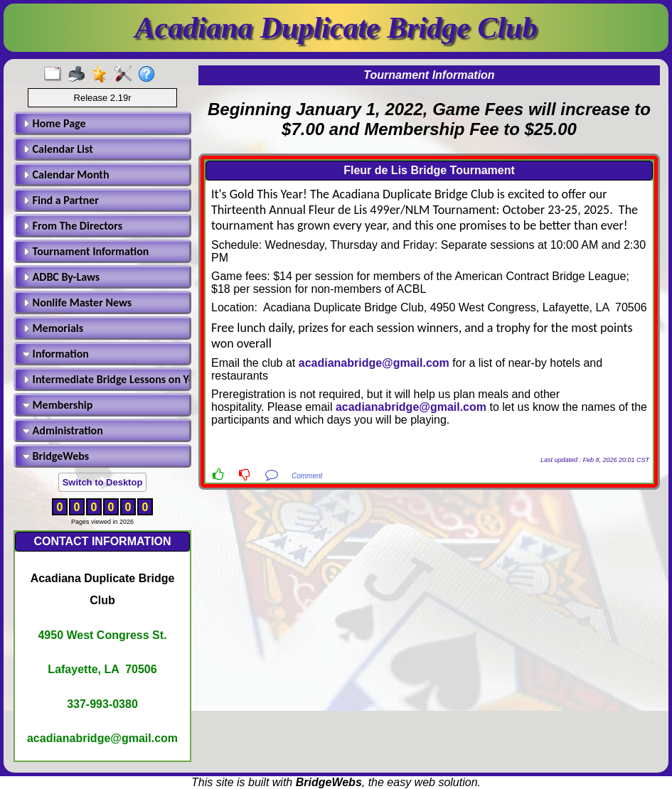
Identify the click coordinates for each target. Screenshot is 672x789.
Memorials (53, 328)
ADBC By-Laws (61, 277)
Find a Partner (61, 200)
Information (56, 354)
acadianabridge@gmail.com (374, 363)
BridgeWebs (56, 456)
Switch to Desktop (103, 482)
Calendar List (58, 149)
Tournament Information (86, 251)
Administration (63, 430)
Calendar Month (66, 175)
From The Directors (73, 226)
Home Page (54, 123)
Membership (58, 405)
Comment (307, 476)
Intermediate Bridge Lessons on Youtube (105, 379)
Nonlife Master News (77, 302)
